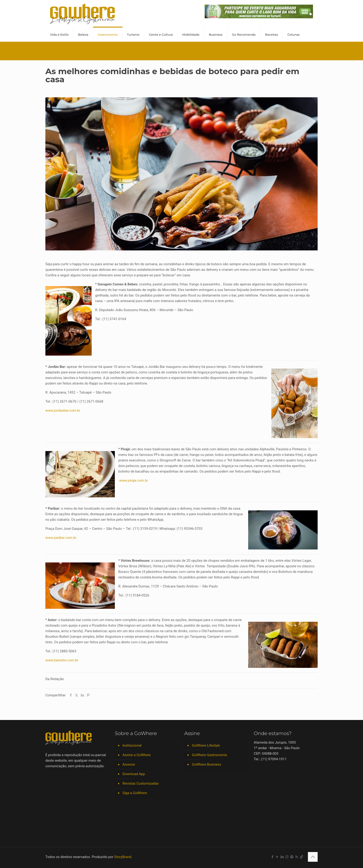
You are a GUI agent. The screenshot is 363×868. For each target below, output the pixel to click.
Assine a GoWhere (137, 755)
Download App (134, 774)
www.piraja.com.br (134, 480)
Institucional (132, 745)
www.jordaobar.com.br (63, 410)
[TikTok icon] (302, 857)
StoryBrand (123, 857)
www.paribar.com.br (61, 538)
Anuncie (129, 764)
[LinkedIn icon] (282, 857)
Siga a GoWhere (135, 793)
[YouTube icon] (277, 857)
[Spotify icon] (292, 857)
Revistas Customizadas (141, 783)
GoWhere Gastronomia (209, 755)
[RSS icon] (297, 857)
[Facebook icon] (272, 857)
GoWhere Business (207, 764)
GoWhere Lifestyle (206, 745)
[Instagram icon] (287, 857)
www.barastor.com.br (62, 660)
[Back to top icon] (313, 857)
